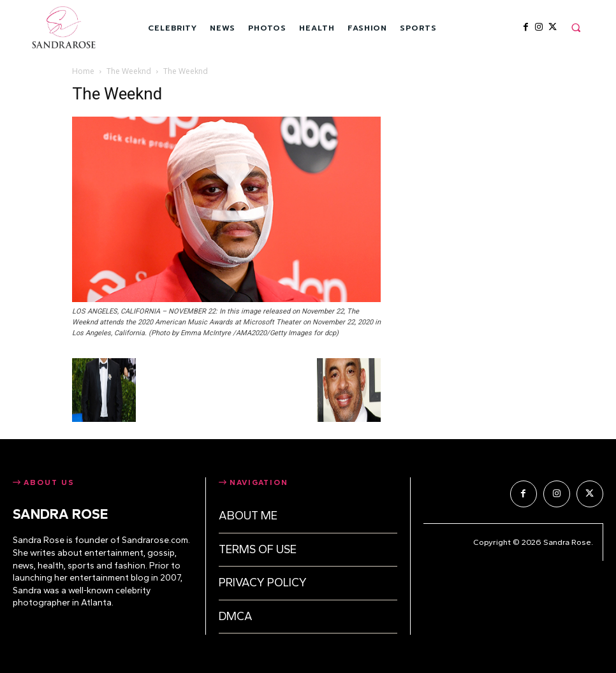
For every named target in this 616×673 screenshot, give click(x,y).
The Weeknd (129, 71)
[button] (576, 27)
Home (83, 71)
